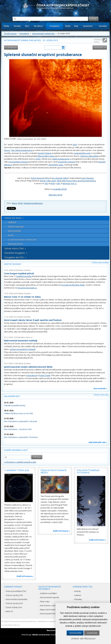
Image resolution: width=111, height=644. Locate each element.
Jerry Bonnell (57, 178)
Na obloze (38, 26)
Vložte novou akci (101, 395)
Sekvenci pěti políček (89, 156)
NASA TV (9, 611)
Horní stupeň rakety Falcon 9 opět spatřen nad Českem (33, 320)
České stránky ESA (14, 607)
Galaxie (78, 595)
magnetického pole (82, 153)
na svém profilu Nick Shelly (73, 285)
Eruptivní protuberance (33, 203)
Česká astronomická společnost (22, 621)
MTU (47, 178)
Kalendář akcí (12, 396)
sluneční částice (44, 153)
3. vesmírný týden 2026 (17, 470)
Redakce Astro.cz (25, 337)
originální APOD (60, 189)
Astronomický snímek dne (43, 33)
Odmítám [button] (92, 633)
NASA (44, 139)
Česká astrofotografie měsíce (54, 471)
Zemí (75, 144)
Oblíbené (12, 222)
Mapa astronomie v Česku (51, 610)
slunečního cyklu (56, 165)
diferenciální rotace (46, 156)
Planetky (78, 599)
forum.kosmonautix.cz (27, 288)
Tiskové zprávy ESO (14, 603)
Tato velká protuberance (22, 150)
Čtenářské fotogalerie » (16, 253)
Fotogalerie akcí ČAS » (15, 257)
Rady (76, 26)
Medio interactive (41, 635)
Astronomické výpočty (50, 597)
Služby (68, 26)
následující (99, 47)
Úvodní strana (10, 33)
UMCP (66, 178)
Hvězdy (78, 591)
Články (6, 26)
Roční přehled (15, 231)
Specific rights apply (48, 181)
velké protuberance (61, 159)
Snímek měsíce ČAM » (15, 248)
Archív (11, 235)
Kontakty (103, 26)
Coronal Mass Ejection (18, 162)
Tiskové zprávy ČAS (14, 595)
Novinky (17, 26)
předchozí (12, 47)
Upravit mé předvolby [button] (83, 639)
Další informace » (25, 576)
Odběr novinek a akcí (16, 450)
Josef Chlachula (87, 178)
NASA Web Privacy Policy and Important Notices (76, 181)
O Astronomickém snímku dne (22, 240)
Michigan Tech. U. (70, 184)
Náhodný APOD (55, 195)
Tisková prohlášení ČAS (16, 591)
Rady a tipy (45, 601)
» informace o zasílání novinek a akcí (20, 462)
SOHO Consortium (25, 139)
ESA (39, 139)
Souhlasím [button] (75, 633)
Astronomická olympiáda (16, 599)
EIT (35, 139)
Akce (27, 26)
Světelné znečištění (48, 593)
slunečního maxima (66, 162)
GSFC (58, 184)
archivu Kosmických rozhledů (23, 349)
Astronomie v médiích (49, 605)
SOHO (38, 159)
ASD (46, 184)
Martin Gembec (25, 270)
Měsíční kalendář (16, 227)
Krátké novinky (13, 264)
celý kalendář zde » (98, 442)
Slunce (7, 150)
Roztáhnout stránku (98, 40)
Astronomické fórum (49, 614)
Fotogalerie (55, 26)
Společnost (88, 26)
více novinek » (100, 388)
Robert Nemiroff (38, 178)
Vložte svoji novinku (100, 262)
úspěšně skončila (24, 276)
